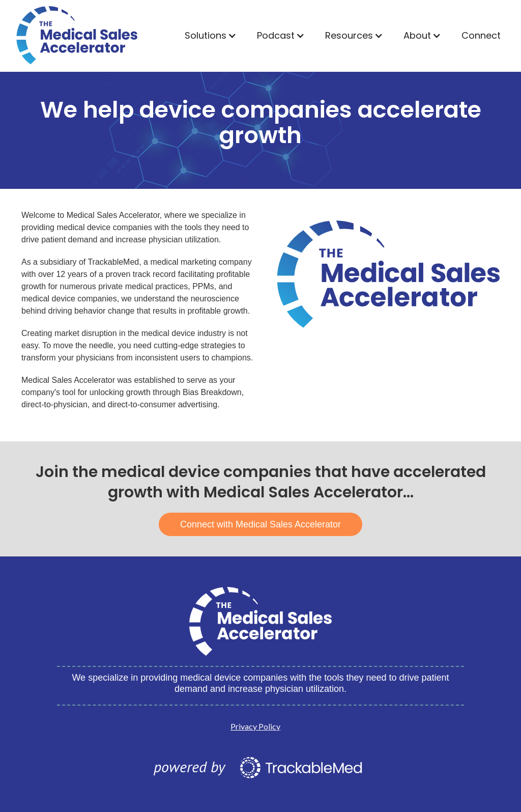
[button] (211, 36)
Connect (481, 35)
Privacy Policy (255, 726)
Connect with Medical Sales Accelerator (260, 524)
